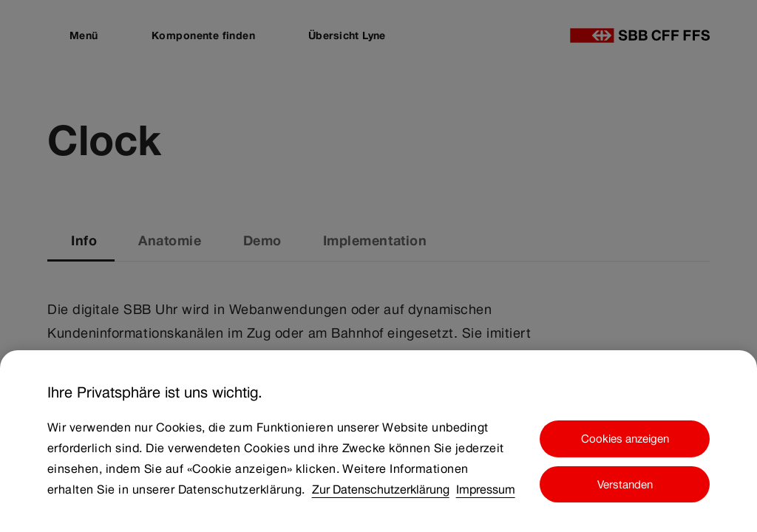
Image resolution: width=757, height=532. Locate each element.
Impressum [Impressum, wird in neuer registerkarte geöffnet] (486, 490)
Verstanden (625, 484)
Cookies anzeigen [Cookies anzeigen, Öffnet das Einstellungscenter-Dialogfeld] (625, 439)
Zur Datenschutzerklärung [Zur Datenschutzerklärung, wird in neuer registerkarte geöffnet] (381, 490)
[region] (378, 441)
